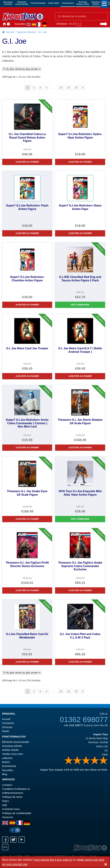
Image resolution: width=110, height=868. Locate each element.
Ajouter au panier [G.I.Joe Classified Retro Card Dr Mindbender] (27, 662)
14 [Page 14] (69, 88)
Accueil (4, 24)
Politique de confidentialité (17, 813)
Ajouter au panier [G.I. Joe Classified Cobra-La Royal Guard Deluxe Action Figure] (27, 162)
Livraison (7, 785)
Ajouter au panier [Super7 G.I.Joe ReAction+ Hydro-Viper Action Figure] (80, 162)
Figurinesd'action (96, 3)
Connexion (13, 24)
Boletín (6, 762)
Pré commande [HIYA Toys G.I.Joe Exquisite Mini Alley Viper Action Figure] (80, 519)
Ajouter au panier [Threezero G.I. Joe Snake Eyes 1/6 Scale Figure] (27, 519)
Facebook (5, 840)
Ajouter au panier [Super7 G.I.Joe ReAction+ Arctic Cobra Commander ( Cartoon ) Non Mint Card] (27, 448)
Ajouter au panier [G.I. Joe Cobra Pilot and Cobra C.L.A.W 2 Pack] (80, 662)
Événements (9, 766)
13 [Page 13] (61, 88)
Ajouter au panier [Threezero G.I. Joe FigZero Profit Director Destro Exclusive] (27, 590)
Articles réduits (10, 750)
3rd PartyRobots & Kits (83, 3)
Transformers (68, 3)
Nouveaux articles (12, 746)
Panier (6, 731)
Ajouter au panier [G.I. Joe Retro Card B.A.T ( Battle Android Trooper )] (80, 376)
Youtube (22, 840)
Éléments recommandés (16, 742)
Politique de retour (12, 797)
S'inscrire (7, 727)
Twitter (13, 840)
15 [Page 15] (76, 88)
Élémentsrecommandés (22, 3)
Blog (5, 774)
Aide (5, 805)
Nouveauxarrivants (8, 3)
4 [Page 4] (47, 88)
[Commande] (22, 69)
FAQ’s (5, 801)
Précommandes (38, 3)
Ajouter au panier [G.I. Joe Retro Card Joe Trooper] (27, 376)
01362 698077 (84, 719)
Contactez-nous (8, 24)
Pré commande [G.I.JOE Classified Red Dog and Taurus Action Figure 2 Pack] (80, 305)
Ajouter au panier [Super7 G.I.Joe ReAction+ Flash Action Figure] (27, 233)
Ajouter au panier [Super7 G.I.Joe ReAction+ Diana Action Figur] (80, 233)
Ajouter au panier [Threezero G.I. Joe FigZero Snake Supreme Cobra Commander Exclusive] (80, 590)
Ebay (5, 847)
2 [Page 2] (34, 88)
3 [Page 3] (40, 88)
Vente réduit (54, 3)
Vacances (7, 817)
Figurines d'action (26, 32)
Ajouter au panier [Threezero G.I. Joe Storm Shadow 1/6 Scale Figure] (80, 448)
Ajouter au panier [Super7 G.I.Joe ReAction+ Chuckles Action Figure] (27, 305)
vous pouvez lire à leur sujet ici (53, 860)
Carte (105, 754)
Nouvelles (20, 24)
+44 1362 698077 (73, 725)
